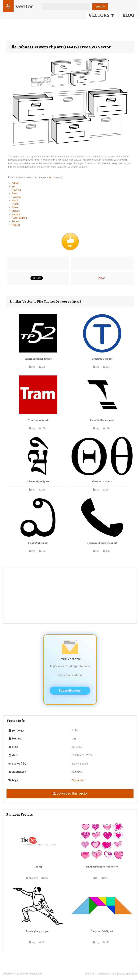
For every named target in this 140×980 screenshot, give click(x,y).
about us (90, 974)
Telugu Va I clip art (38, 543)
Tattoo (15, 200)
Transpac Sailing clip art (38, 359)
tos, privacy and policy (125, 974)
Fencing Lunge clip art (38, 931)
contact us (103, 974)
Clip (74, 780)
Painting (16, 197)
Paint (15, 193)
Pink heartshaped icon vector (102, 867)
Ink (13, 186)
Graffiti (15, 204)
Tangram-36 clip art (102, 931)
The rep (38, 867)
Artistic (15, 183)
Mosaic (16, 211)
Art (51, 177)
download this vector (70, 793)
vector (24, 6)
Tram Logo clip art (38, 420)
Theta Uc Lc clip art (102, 482)
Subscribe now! (70, 691)
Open (15, 207)
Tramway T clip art (102, 359)
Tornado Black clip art (102, 420)
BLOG (128, 15)
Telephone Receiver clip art (102, 543)
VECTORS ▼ (102, 15)
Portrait (16, 221)
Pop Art (16, 225)
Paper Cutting (19, 218)
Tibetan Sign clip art (38, 482)
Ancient (16, 214)
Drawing (16, 190)
